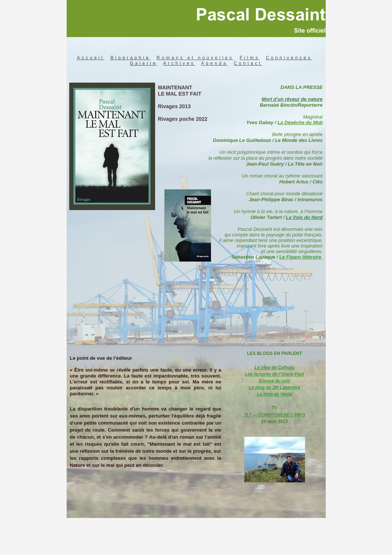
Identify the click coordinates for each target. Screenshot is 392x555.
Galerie (144, 63)
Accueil (91, 58)
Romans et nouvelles (195, 58)
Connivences (289, 58)
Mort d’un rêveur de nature (292, 99)
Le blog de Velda (274, 394)
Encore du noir (274, 381)
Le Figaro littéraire (301, 257)
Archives (179, 63)
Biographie (130, 58)
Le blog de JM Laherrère (274, 388)
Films (250, 58)
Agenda (214, 63)
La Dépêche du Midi (300, 122)
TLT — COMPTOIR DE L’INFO (275, 415)
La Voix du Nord (304, 217)
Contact (248, 63)
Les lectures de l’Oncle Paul (274, 374)
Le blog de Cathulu (275, 368)
